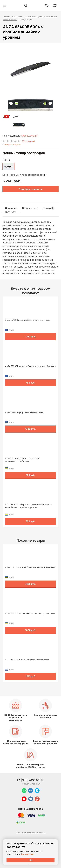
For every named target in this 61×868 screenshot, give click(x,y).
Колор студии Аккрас (13, 6)
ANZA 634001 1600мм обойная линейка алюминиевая (30, 567)
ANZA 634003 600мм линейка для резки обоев (27, 660)
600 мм (8, 167)
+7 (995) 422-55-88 (31, 780)
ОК (31, 860)
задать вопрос (13, 144)
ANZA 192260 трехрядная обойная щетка (24, 412)
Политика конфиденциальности (31, 832)
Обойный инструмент (34, 16)
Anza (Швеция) (29, 136)
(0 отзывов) (28, 141)
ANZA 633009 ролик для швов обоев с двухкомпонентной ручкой (22, 460)
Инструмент (17, 16)
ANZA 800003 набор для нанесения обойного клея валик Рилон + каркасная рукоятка (29, 506)
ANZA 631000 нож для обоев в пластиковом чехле (28, 320)
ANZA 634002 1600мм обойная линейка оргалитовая (30, 614)
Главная (6, 16)
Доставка (10, 212)
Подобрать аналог (31, 189)
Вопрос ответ (30, 208)
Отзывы (49, 208)
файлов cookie (27, 854)
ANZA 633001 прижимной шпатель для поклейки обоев (30, 366)
